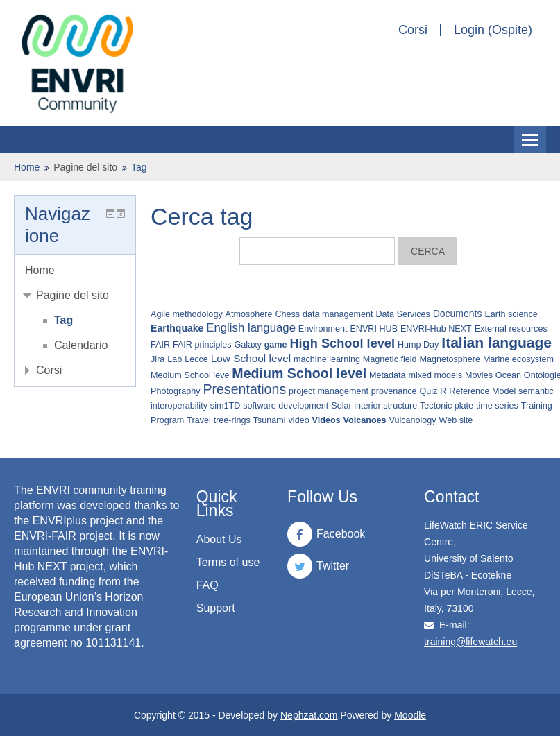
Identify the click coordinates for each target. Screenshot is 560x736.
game (276, 345)
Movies (479, 375)
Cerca (428, 251)
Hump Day (418, 345)
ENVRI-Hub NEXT (436, 329)
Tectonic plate (447, 406)
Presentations (244, 389)
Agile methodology (187, 314)
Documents (458, 314)
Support (216, 608)
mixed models (435, 375)
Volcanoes (365, 420)
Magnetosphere (450, 359)
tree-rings (232, 420)
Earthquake (177, 328)
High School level (342, 343)
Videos (326, 420)
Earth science (511, 314)
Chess (287, 314)
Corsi (413, 30)
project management (329, 391)
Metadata (388, 375)
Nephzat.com (309, 715)
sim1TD (225, 406)
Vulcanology (412, 420)
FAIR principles (202, 345)
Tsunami (270, 420)
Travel (199, 420)
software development (286, 406)
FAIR (160, 345)
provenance (394, 391)
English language (251, 328)
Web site (456, 420)
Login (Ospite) (493, 30)
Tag (139, 167)
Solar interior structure (374, 406)
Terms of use (228, 562)
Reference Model (482, 391)
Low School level (251, 358)
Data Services (402, 314)
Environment (323, 329)
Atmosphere (249, 314)
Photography (175, 391)
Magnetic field (390, 359)
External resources (511, 329)
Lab (175, 359)
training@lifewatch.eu (470, 642)
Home (27, 167)
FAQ (207, 585)
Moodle (410, 715)
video (299, 420)
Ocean (508, 375)
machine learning (327, 359)
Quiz (429, 391)
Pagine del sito (85, 167)
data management (338, 314)
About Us (219, 539)
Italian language (497, 342)
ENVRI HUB (374, 329)
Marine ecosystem (518, 359)
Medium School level (299, 373)
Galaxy (248, 345)
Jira (158, 359)
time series (497, 406)
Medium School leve (190, 375)
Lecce (196, 359)
